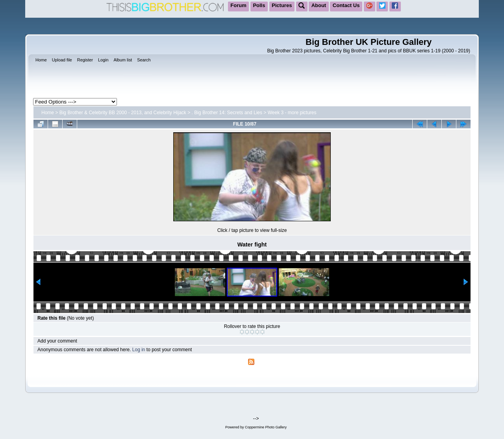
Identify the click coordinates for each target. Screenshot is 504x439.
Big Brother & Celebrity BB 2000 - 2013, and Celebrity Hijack (123, 113)
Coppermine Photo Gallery (266, 427)
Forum (238, 5)
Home (48, 113)
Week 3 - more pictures (292, 113)
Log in (139, 350)
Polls (259, 5)
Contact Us (346, 5)
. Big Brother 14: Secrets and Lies (227, 113)
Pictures (282, 5)
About (319, 5)
